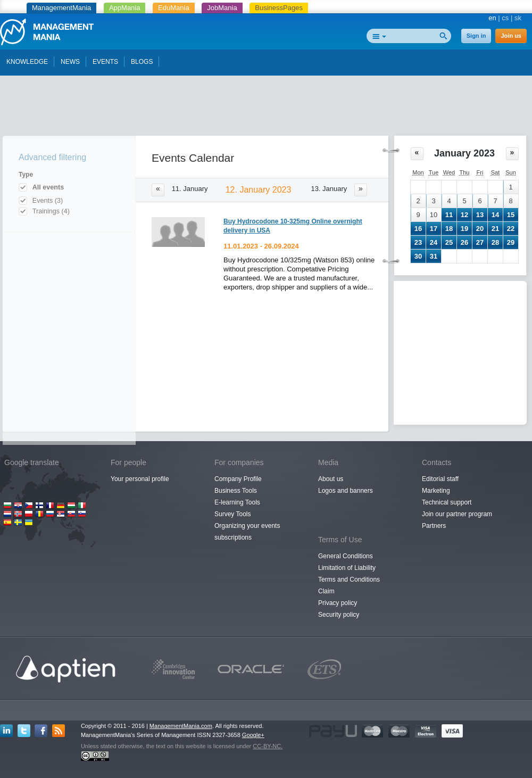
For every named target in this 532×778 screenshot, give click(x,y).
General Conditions (346, 556)
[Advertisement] (266, 108)
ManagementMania (61, 8)
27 (480, 242)
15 (511, 215)
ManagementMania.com (181, 726)
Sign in (476, 36)
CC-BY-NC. (268, 746)
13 (480, 215)
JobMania (222, 8)
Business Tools (236, 491)
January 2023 (464, 153)
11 (449, 215)
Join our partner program (457, 514)
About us (331, 479)
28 (495, 242)
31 (434, 256)
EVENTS (105, 62)
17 (434, 229)
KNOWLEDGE (27, 62)
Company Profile (238, 479)
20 (480, 229)
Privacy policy (338, 603)
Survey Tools (232, 514)
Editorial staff (440, 479)
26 (464, 242)
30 (418, 256)
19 (464, 229)
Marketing (436, 491)
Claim (326, 591)
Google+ (253, 735)
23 (418, 242)
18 (449, 229)
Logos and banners (346, 491)
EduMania (174, 8)
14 (495, 215)
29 (511, 242)
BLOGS (142, 62)
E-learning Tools (237, 502)
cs (505, 18)
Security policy (339, 615)
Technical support (447, 502)
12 (464, 215)
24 (434, 242)
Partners (434, 526)
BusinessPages (279, 8)
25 (449, 242)
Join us (511, 36)
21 (495, 229)
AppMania (125, 8)
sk (518, 18)
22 (511, 229)
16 (418, 229)
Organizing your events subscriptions (247, 532)
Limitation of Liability (347, 568)
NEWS (70, 62)
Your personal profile (140, 479)
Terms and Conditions (349, 580)
